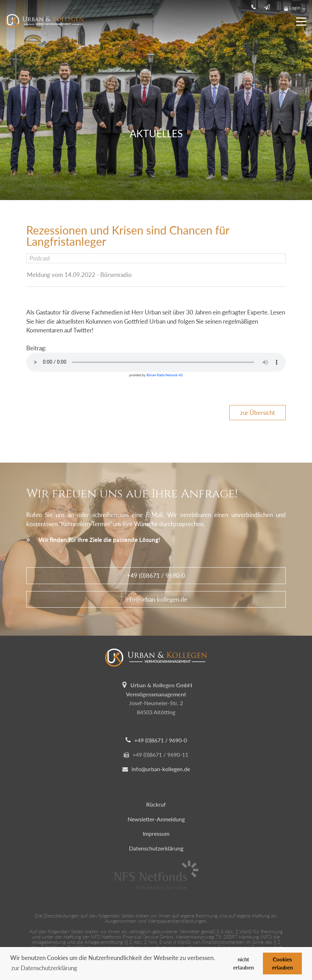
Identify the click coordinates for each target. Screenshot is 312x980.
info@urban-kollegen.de (156, 599)
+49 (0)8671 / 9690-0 (156, 575)
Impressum (156, 833)
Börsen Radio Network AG (165, 375)
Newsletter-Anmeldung (156, 819)
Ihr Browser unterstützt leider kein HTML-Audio (156, 362)
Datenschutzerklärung (156, 848)
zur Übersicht (257, 413)
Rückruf (156, 804)
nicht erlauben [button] (243, 963)
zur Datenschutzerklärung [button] (44, 968)
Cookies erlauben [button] (282, 963)
